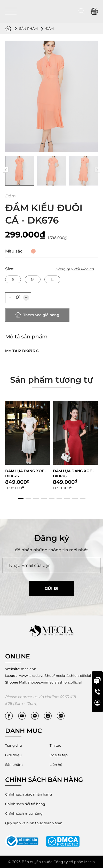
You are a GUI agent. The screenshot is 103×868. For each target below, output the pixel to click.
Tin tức (55, 745)
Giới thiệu (13, 755)
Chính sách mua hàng (24, 813)
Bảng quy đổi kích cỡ (75, 269)
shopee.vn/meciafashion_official (43, 682)
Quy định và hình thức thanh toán (34, 823)
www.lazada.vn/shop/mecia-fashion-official (48, 676)
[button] (6, 170)
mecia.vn (21, 669)
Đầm (50, 28)
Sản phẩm (28, 28)
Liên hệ (56, 765)
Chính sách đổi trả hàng (25, 804)
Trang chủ (14, 745)
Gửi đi (51, 588)
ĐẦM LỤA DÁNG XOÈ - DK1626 (26, 503)
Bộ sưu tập (59, 755)
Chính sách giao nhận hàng (29, 794)
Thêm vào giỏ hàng (37, 315)
